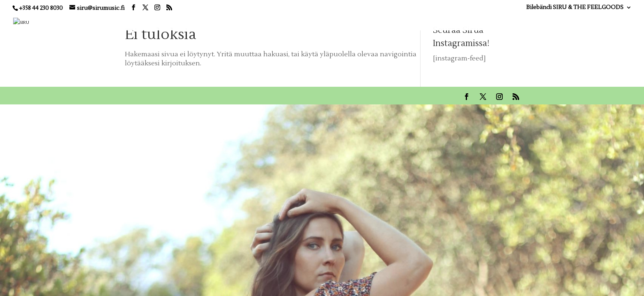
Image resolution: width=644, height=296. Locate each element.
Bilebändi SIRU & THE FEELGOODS (575, 8)
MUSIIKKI (398, 22)
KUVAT (468, 22)
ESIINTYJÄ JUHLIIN (518, 22)
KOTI (310, 22)
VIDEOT (435, 22)
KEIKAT (340, 22)
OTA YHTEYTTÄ (590, 22)
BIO (367, 22)
